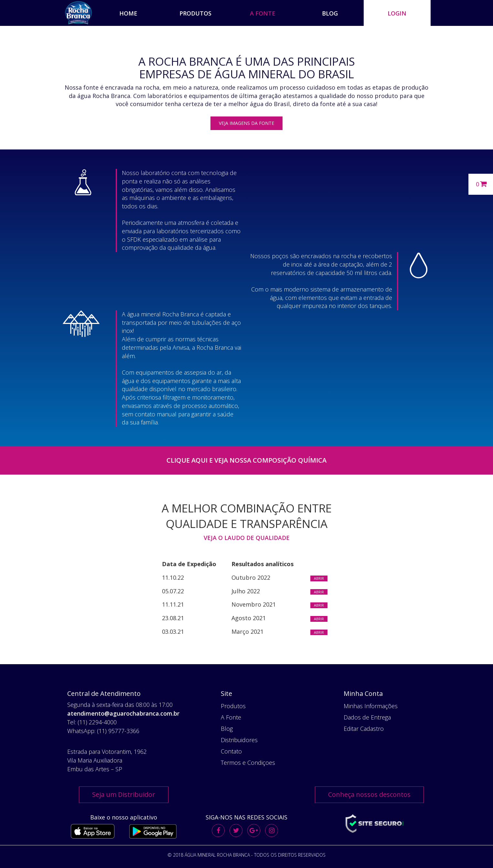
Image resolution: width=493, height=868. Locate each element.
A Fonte (231, 717)
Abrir (319, 578)
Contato (231, 751)
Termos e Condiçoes (248, 763)
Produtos (233, 706)
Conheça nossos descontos (369, 794)
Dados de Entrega (367, 717)
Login (397, 13)
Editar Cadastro (364, 729)
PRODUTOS (195, 13)
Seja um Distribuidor (124, 794)
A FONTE (263, 13)
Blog (227, 729)
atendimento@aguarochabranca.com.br (123, 713)
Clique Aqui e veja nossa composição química (247, 460)
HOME (128, 13)
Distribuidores (239, 740)
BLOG (330, 13)
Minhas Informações (371, 706)
